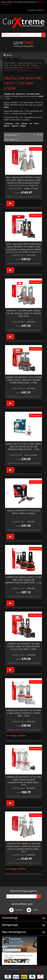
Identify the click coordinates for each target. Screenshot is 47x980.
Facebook (16, 910)
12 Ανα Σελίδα (11, 140)
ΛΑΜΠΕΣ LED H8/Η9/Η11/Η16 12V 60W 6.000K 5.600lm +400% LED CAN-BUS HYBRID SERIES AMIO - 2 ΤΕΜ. (24, 380)
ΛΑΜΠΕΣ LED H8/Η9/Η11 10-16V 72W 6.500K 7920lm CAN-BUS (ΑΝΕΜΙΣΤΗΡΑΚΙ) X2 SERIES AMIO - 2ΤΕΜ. (23, 781)
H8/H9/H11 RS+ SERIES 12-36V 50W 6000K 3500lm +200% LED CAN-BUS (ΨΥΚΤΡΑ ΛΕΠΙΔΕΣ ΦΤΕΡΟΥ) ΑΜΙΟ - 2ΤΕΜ (23, 848)
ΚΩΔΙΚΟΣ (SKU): (16, 189)
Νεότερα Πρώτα (12, 135)
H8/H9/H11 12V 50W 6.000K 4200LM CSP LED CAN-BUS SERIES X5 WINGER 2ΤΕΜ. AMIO (24, 313)
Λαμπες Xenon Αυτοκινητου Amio (21, 66)
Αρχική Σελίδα (9, 63)
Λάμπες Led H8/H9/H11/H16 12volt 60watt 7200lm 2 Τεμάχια (23, 512)
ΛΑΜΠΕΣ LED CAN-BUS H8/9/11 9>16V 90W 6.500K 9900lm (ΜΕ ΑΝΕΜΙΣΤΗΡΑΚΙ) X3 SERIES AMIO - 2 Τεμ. (23, 580)
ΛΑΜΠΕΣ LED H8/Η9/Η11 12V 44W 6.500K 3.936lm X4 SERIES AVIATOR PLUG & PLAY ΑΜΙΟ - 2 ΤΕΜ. (24, 646)
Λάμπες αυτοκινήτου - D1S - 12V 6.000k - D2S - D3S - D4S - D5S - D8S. (22, 64)
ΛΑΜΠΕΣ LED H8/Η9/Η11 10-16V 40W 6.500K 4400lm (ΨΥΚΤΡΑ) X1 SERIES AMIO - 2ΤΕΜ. (23, 713)
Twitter (32, 910)
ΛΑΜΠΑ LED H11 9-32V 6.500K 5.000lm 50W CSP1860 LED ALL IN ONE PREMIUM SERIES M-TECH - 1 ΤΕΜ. (24, 447)
